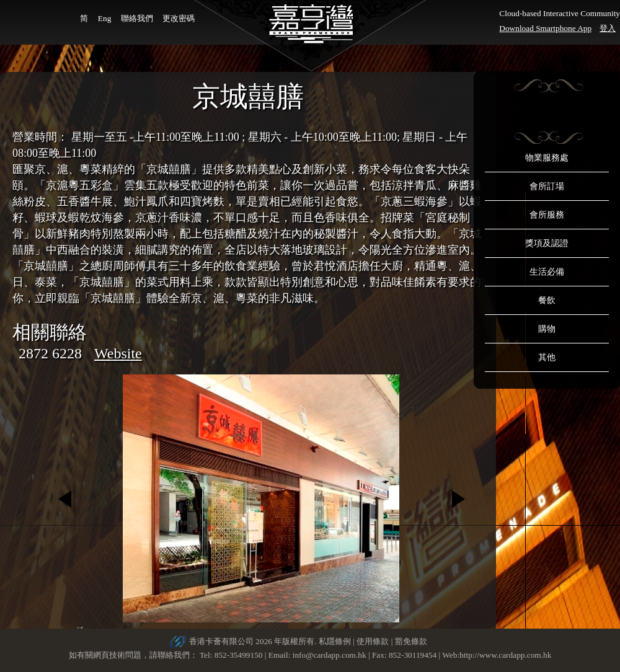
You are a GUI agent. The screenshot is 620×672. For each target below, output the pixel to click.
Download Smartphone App (545, 28)
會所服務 (547, 215)
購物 (547, 329)
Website (118, 353)
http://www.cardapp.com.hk (505, 655)
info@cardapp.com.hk (330, 655)
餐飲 (547, 300)
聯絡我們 (137, 18)
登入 (608, 28)
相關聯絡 (50, 332)
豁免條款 (411, 641)
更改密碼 (179, 18)
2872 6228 (50, 353)
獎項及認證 (547, 243)
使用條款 (373, 641)
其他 (547, 357)
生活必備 (547, 272)
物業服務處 (547, 158)
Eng (104, 18)
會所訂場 (547, 186)
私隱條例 (335, 641)
